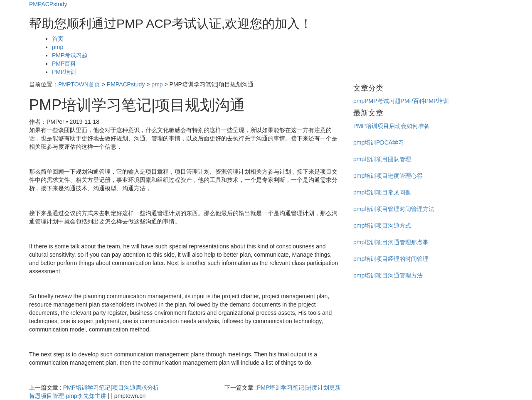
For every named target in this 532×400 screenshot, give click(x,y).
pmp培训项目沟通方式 (382, 226)
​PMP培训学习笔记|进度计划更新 (299, 388)
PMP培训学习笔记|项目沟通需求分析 (111, 388)
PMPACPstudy (48, 4)
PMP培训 (64, 72)
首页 (58, 39)
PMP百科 (64, 64)
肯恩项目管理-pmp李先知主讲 (68, 396)
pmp (58, 47)
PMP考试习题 (70, 55)
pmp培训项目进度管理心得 (388, 176)
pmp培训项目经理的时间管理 (391, 259)
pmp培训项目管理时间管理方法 (394, 209)
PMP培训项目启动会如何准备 (392, 126)
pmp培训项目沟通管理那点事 (391, 242)
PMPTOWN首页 (79, 84)
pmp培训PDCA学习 (379, 142)
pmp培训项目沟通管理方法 (388, 275)
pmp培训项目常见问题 (382, 192)
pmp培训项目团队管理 (382, 159)
